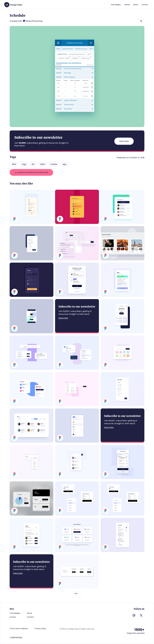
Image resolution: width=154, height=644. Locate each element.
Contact (30, 617)
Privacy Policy (40, 629)
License (13, 617)
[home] (13, 4)
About (29, 613)
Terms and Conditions (19, 629)
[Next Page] (77, 593)
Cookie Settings (16, 637)
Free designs (15, 613)
